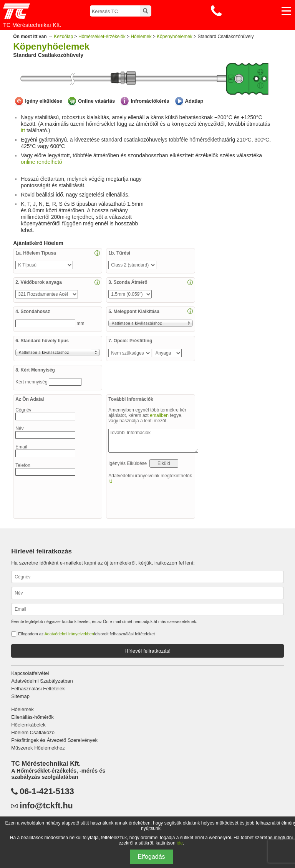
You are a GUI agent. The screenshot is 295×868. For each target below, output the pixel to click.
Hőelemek (141, 37)
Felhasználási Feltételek (38, 689)
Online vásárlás (96, 101)
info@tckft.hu (46, 806)
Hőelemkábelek (28, 725)
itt (23, 130)
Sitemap (20, 696)
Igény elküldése (44, 101)
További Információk (153, 441)
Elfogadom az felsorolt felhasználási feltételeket (86, 634)
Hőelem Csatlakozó (33, 732)
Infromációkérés (150, 101)
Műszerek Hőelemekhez (38, 748)
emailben (159, 415)
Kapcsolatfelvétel (30, 673)
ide (180, 843)
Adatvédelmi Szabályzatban (42, 681)
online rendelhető (41, 162)
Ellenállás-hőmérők (32, 717)
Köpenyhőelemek (175, 37)
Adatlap (194, 101)
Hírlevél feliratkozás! (147, 651)
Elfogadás (151, 857)
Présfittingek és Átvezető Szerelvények (54, 740)
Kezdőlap (63, 37)
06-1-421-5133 (47, 791)
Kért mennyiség (32, 382)
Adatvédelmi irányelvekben (69, 634)
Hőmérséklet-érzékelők (102, 37)
